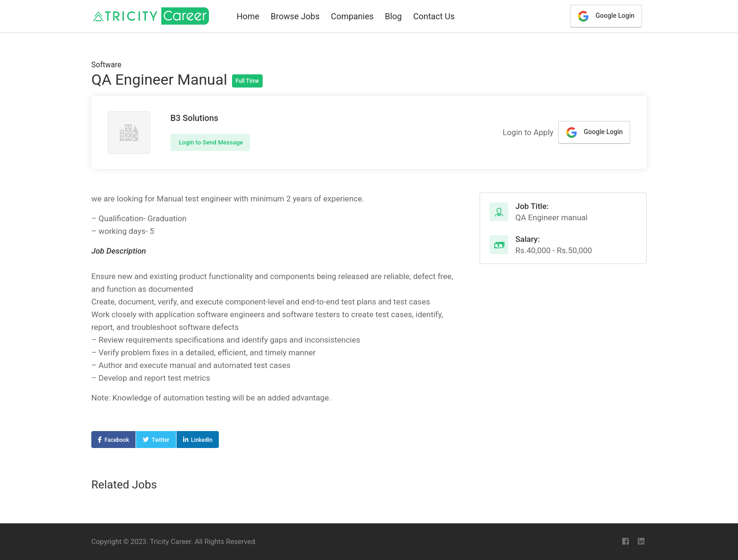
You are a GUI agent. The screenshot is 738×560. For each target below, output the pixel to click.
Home (248, 16)
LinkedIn (202, 440)
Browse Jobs (295, 16)
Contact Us (434, 16)
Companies (352, 16)
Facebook (117, 440)
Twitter (160, 440)
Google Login (606, 16)
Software (106, 65)
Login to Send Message (210, 142)
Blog (393, 16)
